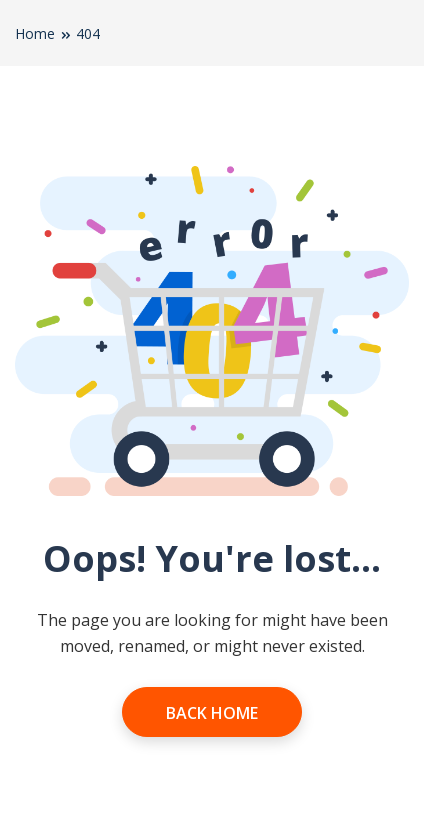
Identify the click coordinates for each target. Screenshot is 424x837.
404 (88, 33)
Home (35, 33)
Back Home (212, 713)
